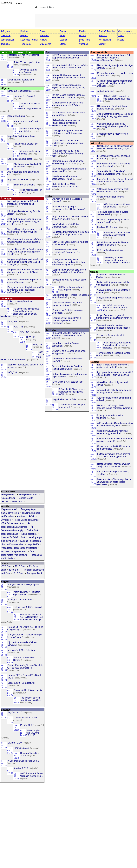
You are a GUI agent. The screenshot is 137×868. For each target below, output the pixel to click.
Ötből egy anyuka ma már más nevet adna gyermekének (112, 432)
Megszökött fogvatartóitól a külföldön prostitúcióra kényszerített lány (70, 233)
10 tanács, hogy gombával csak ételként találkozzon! (112, 190)
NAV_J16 (12, 372)
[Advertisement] (86, 21)
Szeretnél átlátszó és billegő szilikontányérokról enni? (111, 173)
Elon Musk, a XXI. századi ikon (68, 382)
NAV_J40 (12, 322)
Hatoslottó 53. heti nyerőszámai (23, 55)
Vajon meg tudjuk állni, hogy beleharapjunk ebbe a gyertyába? (113, 125)
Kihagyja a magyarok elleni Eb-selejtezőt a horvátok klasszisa (68, 132)
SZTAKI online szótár (12, 501)
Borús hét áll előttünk (24, 185)
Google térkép (8, 498)
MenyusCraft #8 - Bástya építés (23, 584)
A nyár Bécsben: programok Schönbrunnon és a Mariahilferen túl (114, 317)
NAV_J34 (25, 332)
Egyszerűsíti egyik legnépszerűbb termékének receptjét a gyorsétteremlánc (113, 58)
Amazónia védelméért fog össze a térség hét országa (24, 281)
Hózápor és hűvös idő (25, 96)
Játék (121, 36)
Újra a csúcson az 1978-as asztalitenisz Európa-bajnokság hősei (67, 143)
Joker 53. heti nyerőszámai (27, 62)
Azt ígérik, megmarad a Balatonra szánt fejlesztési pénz (115, 308)
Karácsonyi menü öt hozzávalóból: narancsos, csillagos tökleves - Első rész (117, 260)
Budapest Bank (35, 573)
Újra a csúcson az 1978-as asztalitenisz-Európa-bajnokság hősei (67, 153)
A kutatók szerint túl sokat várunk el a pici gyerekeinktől (114, 440)
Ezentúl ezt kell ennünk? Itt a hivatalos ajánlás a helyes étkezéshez (66, 321)
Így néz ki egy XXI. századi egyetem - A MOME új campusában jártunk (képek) (25, 252)
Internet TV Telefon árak (13, 537)
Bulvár (43, 31)
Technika (5, 44)
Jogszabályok (8, 40)
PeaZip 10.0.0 (27, 725)
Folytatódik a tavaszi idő (26, 144)
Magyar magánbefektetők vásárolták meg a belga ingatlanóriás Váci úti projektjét (25, 262)
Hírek (62, 36)
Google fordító (26, 498)
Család (63, 31)
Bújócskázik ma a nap (18, 180)
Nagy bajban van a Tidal (64, 399)
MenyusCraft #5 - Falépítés (21, 650)
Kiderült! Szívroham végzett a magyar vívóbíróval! (67, 304)
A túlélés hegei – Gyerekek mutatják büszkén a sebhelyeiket (115, 424)
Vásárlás (83, 44)
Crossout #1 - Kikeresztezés (28, 690)
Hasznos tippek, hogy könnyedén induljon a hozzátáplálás (113, 465)
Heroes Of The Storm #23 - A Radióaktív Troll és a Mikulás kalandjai (31, 617)
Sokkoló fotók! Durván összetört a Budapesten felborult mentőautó (69, 271)
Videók (102, 44)
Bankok (24, 31)
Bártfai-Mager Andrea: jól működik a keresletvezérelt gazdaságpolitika (25, 240)
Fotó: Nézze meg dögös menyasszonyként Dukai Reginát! (68, 208)
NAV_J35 (37, 344)
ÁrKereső (6, 520)
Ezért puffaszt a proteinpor (110, 250)
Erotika (83, 31)
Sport (121, 40)
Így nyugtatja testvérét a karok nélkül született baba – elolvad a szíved (115, 374)
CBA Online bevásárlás (13, 523)
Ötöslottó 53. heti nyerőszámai (28, 71)
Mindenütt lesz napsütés (20, 91)
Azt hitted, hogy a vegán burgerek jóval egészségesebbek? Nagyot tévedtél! (24, 222)
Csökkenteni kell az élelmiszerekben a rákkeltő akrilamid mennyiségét (115, 147)
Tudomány (26, 44)
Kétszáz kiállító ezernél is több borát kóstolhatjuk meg (117, 97)
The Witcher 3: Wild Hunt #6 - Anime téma (30, 699)
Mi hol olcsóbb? (29, 534)
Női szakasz (105, 40)
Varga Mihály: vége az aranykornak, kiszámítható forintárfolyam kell (25, 231)
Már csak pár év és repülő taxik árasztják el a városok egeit (23, 203)
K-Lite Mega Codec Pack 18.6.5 (23, 761)
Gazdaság (6, 36)
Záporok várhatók (16, 116)
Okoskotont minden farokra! (111, 197)
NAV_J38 (18, 327)
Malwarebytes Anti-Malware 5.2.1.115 (33, 733)
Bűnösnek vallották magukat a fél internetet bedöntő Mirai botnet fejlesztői (68, 336)
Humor (82, 36)
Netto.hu (7, 3)
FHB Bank (19, 573)
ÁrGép (32, 516)
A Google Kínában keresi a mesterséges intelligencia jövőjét (72, 392)
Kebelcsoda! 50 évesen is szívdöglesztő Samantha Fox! (66, 251)
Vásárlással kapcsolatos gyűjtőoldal (19, 548)
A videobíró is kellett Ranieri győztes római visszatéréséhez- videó (70, 66)
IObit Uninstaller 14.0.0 (25, 718)
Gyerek (24, 36)
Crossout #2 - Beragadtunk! (21, 683)
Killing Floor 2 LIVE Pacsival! (28, 607)
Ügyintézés (46, 44)
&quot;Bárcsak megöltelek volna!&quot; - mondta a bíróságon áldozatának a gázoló (69, 262)
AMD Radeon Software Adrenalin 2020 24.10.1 (31, 775)
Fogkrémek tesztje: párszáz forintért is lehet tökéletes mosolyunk (115, 180)
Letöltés (63, 40)
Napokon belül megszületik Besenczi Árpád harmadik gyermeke (114, 407)
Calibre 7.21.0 (15, 743)
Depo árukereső (9, 509)
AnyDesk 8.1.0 (15, 712)
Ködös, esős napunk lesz (20, 159)
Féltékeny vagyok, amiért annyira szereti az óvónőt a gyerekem (113, 455)
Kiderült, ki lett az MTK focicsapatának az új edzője (65, 185)
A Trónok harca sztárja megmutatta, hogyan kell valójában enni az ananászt (114, 83)
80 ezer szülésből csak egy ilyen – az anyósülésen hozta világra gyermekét (114, 482)
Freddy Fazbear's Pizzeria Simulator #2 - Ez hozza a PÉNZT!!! (25, 666)
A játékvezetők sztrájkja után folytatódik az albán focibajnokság (68, 86)
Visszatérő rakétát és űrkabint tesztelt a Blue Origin (67, 368)
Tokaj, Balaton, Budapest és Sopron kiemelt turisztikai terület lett (117, 345)
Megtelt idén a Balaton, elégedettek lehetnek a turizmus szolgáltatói (25, 271)
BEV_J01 (31, 337)
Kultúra (44, 40)
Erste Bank (15, 570)
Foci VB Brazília (107, 31)
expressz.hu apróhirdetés (14, 551)
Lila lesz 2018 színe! (107, 227)
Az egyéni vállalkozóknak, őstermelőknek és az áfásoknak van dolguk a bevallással (20, 313)
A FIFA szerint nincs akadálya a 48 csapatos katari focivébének (69, 56)
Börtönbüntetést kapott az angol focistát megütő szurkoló (68, 162)
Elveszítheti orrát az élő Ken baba (69, 280)
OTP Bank (7, 566)
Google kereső (9, 494)
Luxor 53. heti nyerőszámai (21, 80)
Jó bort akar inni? (106, 91)
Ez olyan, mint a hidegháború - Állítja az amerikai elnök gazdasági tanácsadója (25, 290)
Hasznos (44, 36)
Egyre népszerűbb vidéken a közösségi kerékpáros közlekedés (113, 327)
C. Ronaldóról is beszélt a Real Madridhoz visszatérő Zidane (67, 104)
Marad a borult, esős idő (26, 121)
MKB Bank (21, 566)
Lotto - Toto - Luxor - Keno (86, 41)
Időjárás (103, 36)
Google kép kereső (29, 494)
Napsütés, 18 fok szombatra (21, 136)
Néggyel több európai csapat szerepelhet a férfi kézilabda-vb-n (68, 76)
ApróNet (21, 516)
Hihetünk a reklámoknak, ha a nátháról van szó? (112, 107)
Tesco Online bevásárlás (26, 520)
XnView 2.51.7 (21, 768)
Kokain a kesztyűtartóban (20, 301)
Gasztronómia (125, 31)
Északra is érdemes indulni (110, 335)
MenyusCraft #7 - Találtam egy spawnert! (27, 593)
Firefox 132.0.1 (21, 748)
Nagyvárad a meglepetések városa (114, 298)
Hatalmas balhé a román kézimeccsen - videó (64, 178)
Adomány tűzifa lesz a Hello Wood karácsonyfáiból (117, 234)
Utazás (63, 44)
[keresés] (47, 7)
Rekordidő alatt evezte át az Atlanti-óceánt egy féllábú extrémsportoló (66, 123)
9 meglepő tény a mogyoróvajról (113, 134)
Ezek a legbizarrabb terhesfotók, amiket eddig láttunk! (113, 366)
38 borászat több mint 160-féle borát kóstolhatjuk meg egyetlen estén (115, 115)
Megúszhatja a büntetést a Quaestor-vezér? (65, 225)
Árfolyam (5, 31)
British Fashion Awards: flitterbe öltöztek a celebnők (112, 244)
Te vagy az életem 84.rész (21, 600)
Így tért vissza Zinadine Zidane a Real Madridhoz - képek (68, 96)
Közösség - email (29, 40)
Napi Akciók (33, 544)
